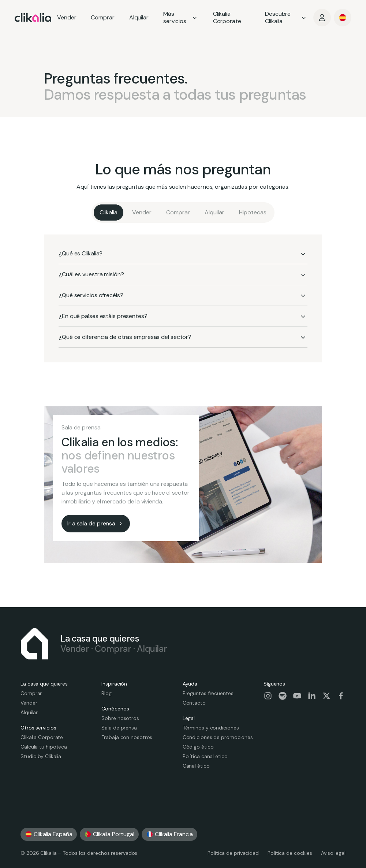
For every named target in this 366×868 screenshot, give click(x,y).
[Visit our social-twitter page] (326, 696)
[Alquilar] (214, 213)
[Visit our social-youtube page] (297, 696)
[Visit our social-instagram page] (268, 696)
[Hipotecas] (253, 213)
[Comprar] (178, 213)
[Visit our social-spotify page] (283, 696)
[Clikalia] (109, 213)
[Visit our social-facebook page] (341, 696)
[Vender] (142, 213)
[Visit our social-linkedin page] (312, 696)
